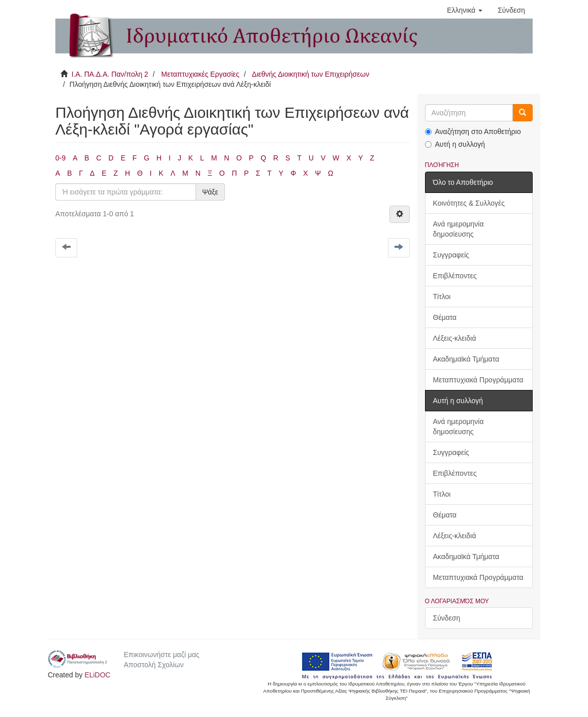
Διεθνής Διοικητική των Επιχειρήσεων (311, 74)
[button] (465, 10)
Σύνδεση (447, 618)
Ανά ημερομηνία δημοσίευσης (459, 229)
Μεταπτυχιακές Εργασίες (200, 74)
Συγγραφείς (451, 255)
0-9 (60, 158)
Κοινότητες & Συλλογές (469, 203)
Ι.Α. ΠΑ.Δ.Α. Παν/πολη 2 (110, 74)
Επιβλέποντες (455, 276)
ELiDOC (97, 675)
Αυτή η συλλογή (455, 144)
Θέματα (445, 317)
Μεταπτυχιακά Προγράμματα (478, 380)
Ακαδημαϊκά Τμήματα (466, 359)
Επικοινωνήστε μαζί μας (162, 655)
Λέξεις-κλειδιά (455, 338)
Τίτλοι (442, 297)
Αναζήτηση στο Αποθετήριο (473, 132)
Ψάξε (210, 192)
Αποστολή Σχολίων (154, 665)
